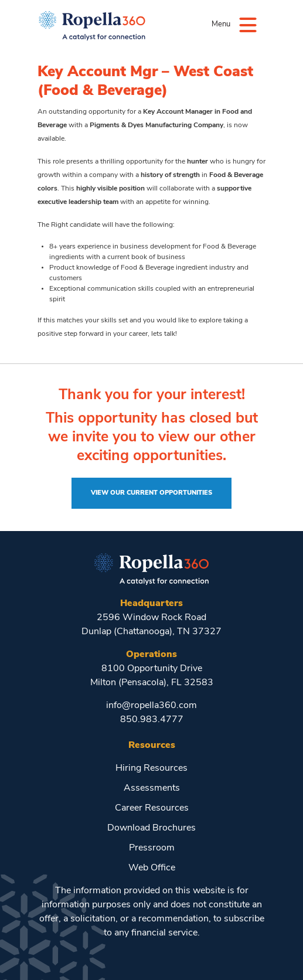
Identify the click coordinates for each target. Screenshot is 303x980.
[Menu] (248, 25)
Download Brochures (151, 828)
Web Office (152, 868)
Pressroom (152, 848)
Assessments (152, 788)
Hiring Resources (151, 768)
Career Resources (152, 808)
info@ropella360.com (151, 706)
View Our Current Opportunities (151, 493)
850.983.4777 (152, 720)
